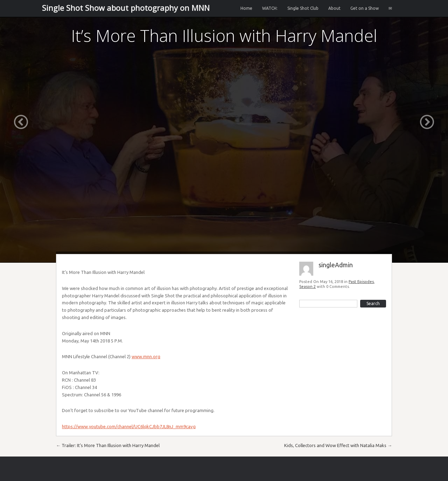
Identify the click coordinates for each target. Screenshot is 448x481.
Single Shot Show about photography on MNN (126, 8)
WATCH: (270, 8)
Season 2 (307, 287)
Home (246, 8)
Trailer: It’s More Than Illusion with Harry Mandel (108, 445)
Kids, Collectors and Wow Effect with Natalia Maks (338, 445)
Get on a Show (365, 8)
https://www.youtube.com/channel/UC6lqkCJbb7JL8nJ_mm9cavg (129, 426)
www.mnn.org (146, 356)
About (334, 8)
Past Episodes (361, 282)
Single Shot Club (303, 8)
